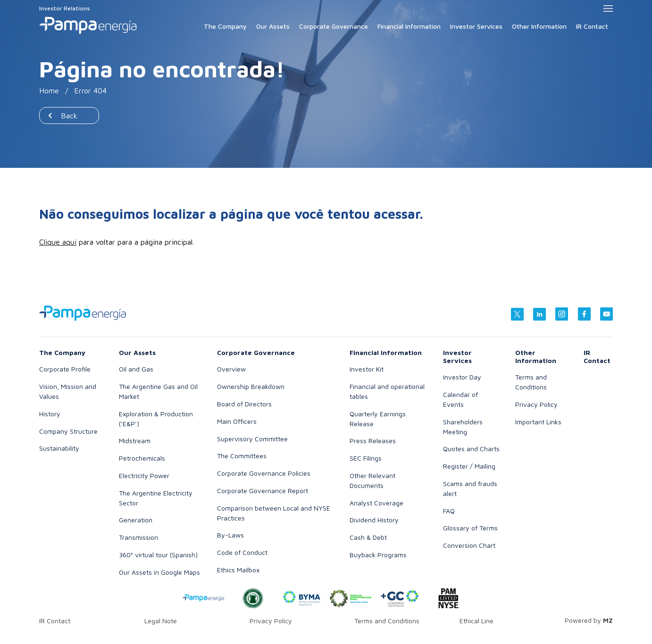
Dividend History (374, 520)
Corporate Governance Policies (264, 473)
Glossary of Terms (470, 528)
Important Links (538, 422)
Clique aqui (58, 242)
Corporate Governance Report (263, 491)
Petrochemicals (142, 458)
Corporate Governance (334, 26)
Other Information (539, 26)
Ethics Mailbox (238, 570)
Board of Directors (244, 404)
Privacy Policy (536, 404)
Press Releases (373, 441)
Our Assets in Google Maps (159, 572)
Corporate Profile (65, 369)
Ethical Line (476, 621)
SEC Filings (366, 458)
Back (69, 116)
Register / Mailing (469, 466)
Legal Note (161, 621)
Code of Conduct (242, 552)
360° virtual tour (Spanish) (158, 555)
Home (49, 91)
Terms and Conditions (387, 621)
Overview (231, 369)
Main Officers (237, 421)
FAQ (449, 511)
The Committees (242, 456)
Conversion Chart (469, 545)
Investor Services (476, 26)
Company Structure (68, 431)
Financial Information (409, 26)
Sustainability (59, 448)
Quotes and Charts (471, 449)
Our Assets (273, 26)
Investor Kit (367, 369)
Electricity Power (144, 475)
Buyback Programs (378, 555)
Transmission (138, 537)
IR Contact (592, 26)
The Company (225, 26)
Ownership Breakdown (251, 386)
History (50, 414)
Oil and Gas (136, 369)
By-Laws (230, 535)
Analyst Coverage (376, 503)
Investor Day (462, 377)
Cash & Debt (368, 537)
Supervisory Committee (252, 439)
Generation (136, 520)
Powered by (589, 620)
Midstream (135, 441)
